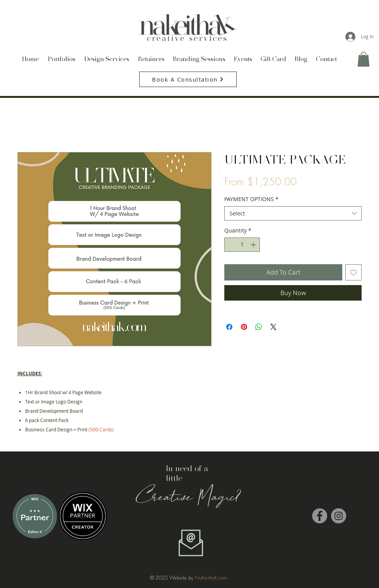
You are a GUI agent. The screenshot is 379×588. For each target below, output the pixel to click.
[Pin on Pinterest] (244, 327)
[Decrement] (230, 245)
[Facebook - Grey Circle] (320, 516)
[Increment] (254, 245)
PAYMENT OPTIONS (251, 199)
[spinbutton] (242, 245)
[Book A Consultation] (188, 79)
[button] (364, 59)
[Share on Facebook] (229, 327)
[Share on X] (273, 327)
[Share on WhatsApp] (259, 327)
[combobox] (293, 214)
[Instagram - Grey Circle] (339, 516)
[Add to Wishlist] (353, 272)
